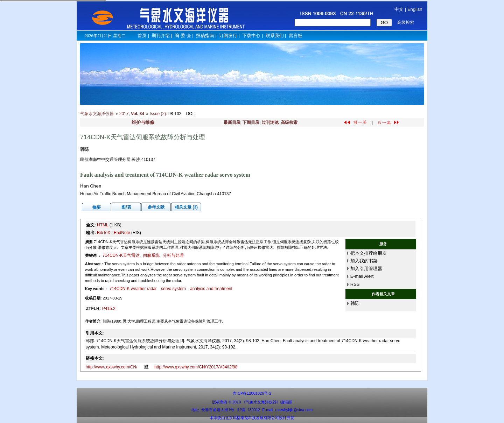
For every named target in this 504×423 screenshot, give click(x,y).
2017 (124, 114)
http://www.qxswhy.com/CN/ (112, 367)
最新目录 (232, 122)
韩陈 (355, 303)
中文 (399, 9)
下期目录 (251, 122)
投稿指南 (205, 36)
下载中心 (251, 36)
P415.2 (109, 309)
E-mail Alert (362, 276)
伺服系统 (151, 255)
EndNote (122, 233)
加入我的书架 (364, 261)
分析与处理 (173, 255)
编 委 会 (183, 36)
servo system (173, 289)
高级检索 (289, 122)
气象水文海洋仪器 (97, 114)
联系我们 (275, 36)
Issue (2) (158, 114)
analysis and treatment (211, 289)
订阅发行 (228, 36)
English (415, 9)
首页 (142, 36)
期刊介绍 (161, 36)
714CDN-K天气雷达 (121, 255)
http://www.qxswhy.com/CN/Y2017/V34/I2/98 (196, 367)
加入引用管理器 (366, 269)
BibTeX (104, 233)
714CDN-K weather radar (133, 289)
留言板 (296, 36)
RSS (355, 284)
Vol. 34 (138, 114)
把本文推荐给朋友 (369, 253)
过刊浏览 (270, 122)
